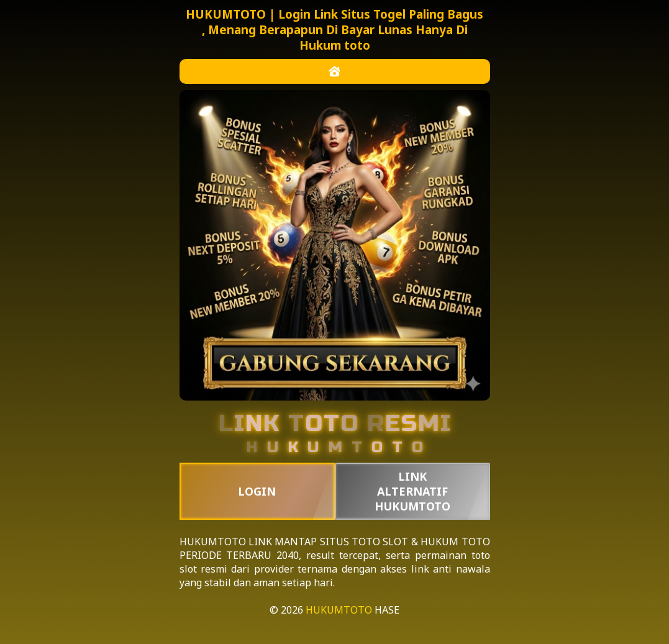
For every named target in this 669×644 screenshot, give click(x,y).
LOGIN (257, 491)
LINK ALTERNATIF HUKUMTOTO (412, 491)
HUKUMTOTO (213, 542)
